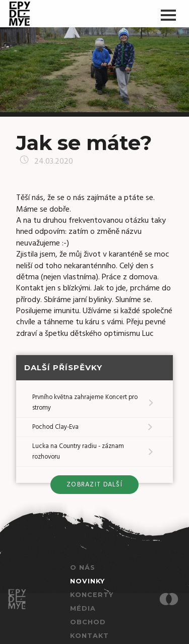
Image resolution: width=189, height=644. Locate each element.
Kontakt (89, 636)
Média (83, 608)
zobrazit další (94, 485)
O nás (83, 567)
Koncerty (92, 595)
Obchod (88, 622)
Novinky (87, 581)
